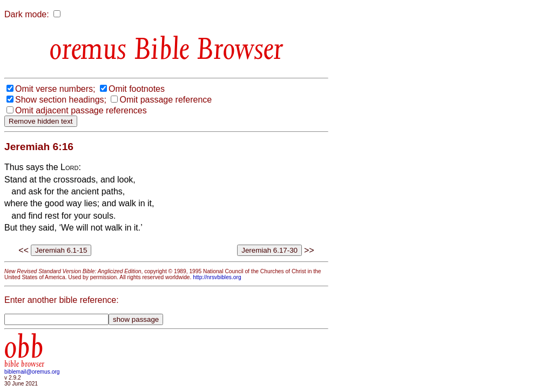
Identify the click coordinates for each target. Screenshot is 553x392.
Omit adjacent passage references (81, 110)
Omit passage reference (166, 100)
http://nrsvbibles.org (217, 277)
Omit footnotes (137, 89)
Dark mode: (27, 14)
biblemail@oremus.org (32, 372)
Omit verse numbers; (55, 89)
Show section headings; (61, 100)
